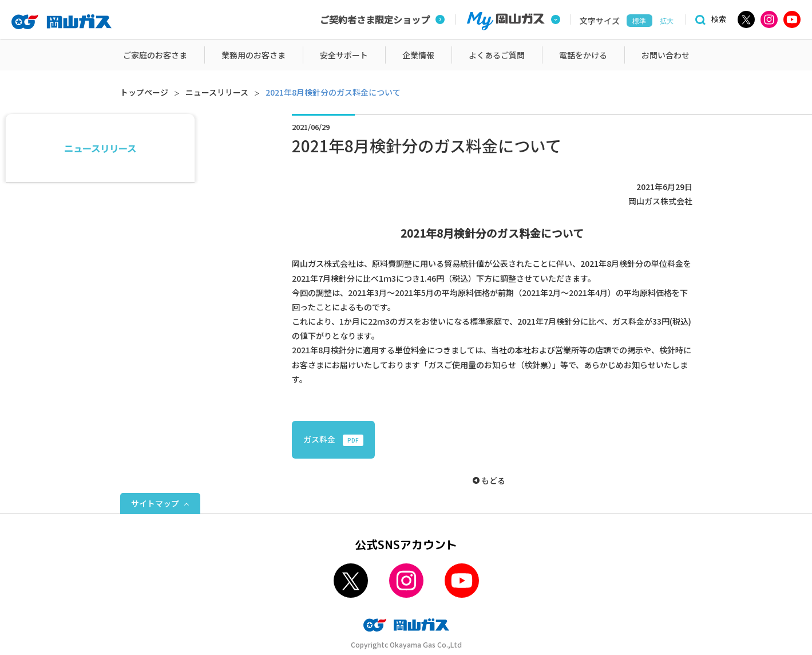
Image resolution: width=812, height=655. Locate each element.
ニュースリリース (217, 92)
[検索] (709, 20)
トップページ (144, 92)
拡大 (667, 21)
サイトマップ (155, 503)
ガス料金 (333, 440)
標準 (639, 21)
